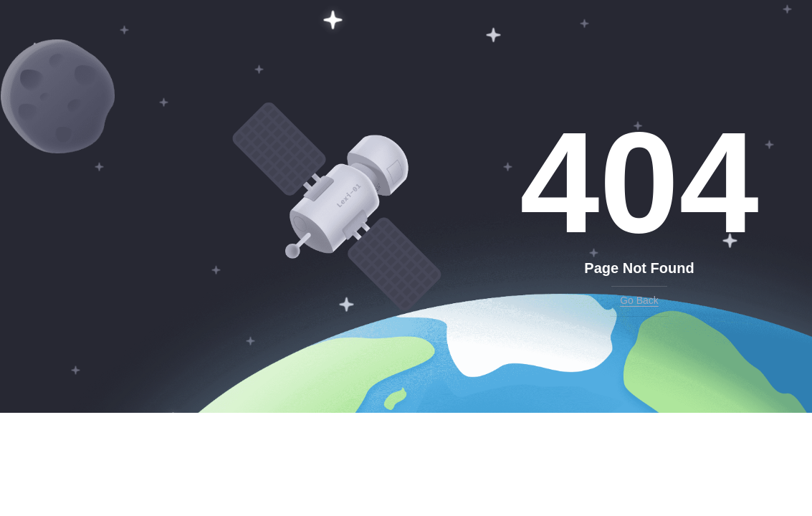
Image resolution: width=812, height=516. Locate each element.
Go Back (639, 300)
